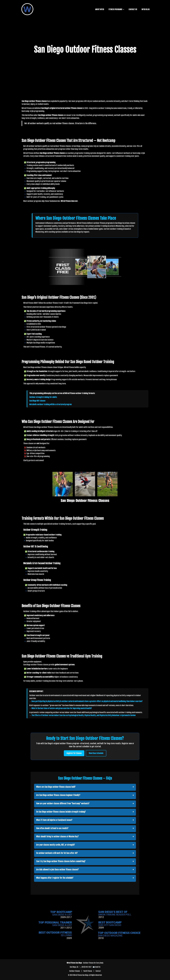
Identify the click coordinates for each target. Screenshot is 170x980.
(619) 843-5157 (87, 967)
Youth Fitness (88, 971)
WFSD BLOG (146, 9)
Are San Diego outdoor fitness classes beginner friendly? (58, 795)
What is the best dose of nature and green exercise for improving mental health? (62, 708)
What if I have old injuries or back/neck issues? (54, 820)
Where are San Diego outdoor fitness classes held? (56, 787)
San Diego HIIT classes (37, 401)
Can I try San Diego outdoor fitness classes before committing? (61, 861)
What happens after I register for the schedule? (55, 878)
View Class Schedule (96, 753)
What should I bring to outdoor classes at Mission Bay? (57, 837)
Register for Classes (74, 753)
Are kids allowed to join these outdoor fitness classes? (57, 870)
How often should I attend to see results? (52, 828)
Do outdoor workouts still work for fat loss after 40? (57, 853)
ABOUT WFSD (100, 9)
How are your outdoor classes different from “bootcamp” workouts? (63, 804)
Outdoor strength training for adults (43, 397)
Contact (98, 971)
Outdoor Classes (75, 971)
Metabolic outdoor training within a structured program (50, 404)
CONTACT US (133, 9)
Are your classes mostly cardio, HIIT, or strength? (56, 845)
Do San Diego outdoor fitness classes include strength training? (61, 812)
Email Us (98, 967)
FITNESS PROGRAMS (115, 9)
